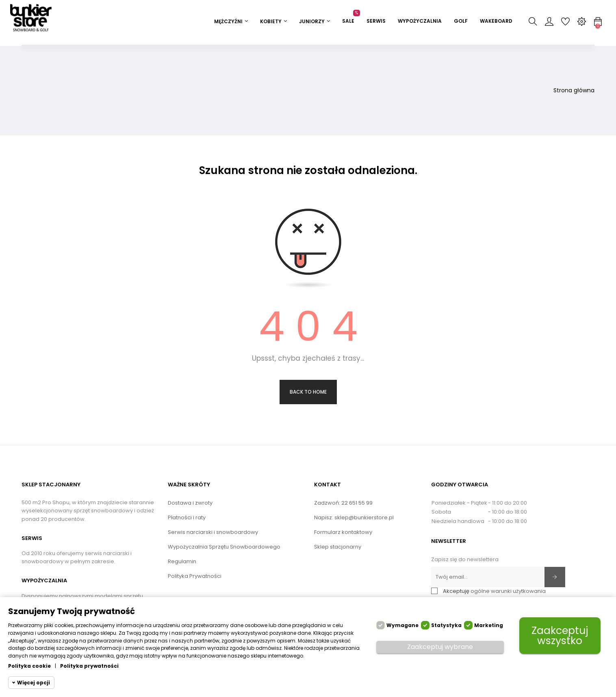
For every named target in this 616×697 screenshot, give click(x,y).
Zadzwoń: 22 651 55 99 (343, 503)
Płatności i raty (187, 517)
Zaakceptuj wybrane (440, 647)
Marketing (489, 625)
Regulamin (182, 561)
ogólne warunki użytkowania (508, 591)
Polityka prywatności (89, 666)
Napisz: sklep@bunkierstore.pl (354, 517)
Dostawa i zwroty (190, 503)
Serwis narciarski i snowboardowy (213, 532)
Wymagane (402, 625)
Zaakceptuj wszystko (560, 636)
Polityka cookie (29, 666)
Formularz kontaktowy (343, 532)
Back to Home (308, 392)
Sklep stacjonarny (338, 547)
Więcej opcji (34, 683)
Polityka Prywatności (195, 576)
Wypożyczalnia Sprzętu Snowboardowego (224, 547)
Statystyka (446, 625)
